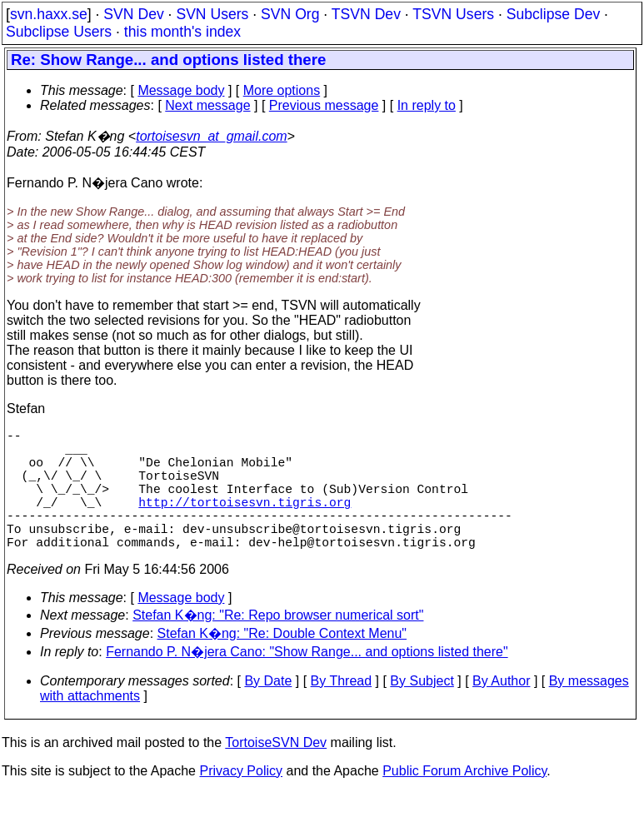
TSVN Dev (366, 14)
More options (282, 90)
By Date (268, 711)
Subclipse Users (59, 32)
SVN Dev (133, 14)
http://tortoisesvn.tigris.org (245, 521)
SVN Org (290, 14)
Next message (207, 105)
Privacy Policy (241, 801)
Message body (181, 90)
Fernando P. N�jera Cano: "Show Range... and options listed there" (307, 682)
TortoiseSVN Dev (276, 772)
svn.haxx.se (49, 14)
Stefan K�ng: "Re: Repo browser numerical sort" (278, 645)
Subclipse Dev (553, 14)
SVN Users (212, 14)
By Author (501, 711)
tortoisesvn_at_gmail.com (211, 136)
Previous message (324, 105)
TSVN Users (453, 14)
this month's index (182, 32)
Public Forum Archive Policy (464, 801)
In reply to (427, 105)
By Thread (342, 711)
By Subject (422, 711)
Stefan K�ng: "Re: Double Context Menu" (282, 663)
